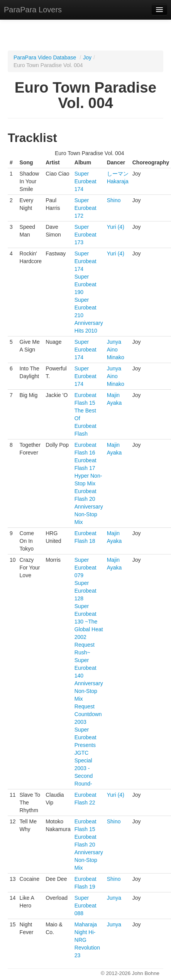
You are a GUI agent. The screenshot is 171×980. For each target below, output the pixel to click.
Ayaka (114, 403)
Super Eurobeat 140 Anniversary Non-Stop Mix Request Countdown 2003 (89, 691)
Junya (114, 342)
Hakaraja (118, 181)
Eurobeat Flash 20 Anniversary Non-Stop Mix (89, 507)
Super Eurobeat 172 (85, 208)
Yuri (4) (116, 227)
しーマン (118, 174)
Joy (87, 57)
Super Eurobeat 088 (85, 906)
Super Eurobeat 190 (85, 284)
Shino (114, 200)
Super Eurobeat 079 (85, 568)
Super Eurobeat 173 (85, 235)
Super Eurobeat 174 (85, 181)
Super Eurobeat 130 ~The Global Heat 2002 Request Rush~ (89, 629)
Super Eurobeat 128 (85, 591)
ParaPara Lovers (33, 10)
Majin (113, 395)
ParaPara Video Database (45, 57)
